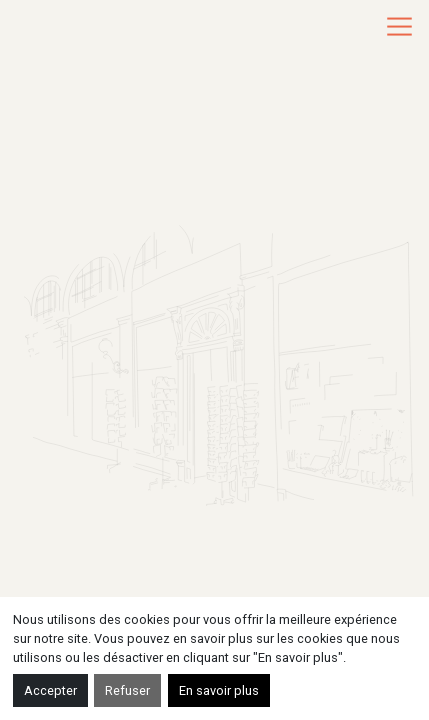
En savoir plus (219, 690)
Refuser (127, 690)
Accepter (50, 690)
